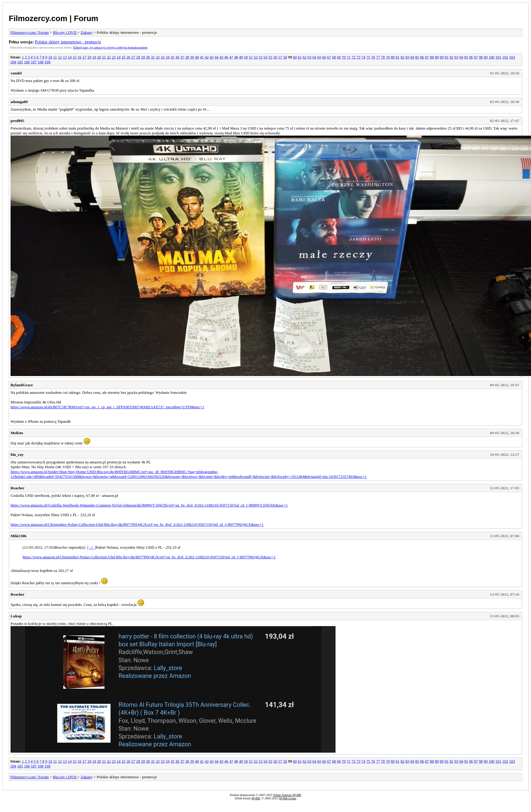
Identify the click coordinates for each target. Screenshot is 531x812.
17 (84, 57)
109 (48, 62)
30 (148, 57)
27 (133, 57)
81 (397, 57)
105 (20, 62)
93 (456, 57)
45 (221, 57)
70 (344, 57)
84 (412, 57)
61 (300, 57)
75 (368, 57)
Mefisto (17, 433)
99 (486, 57)
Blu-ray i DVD (65, 32)
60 (295, 57)
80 (393, 57)
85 (417, 57)
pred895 (17, 121)
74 (363, 57)
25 (123, 57)
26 (128, 57)
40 (197, 57)
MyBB (256, 798)
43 (212, 57)
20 (99, 57)
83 (407, 57)
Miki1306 (19, 536)
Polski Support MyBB (287, 795)
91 (447, 57)
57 (280, 57)
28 (138, 57)
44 (216, 57)
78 (383, 57)
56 (275, 57)
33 (162, 57)
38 (187, 57)
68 (334, 57)
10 (50, 57)
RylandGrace (22, 385)
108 (41, 62)
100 (492, 57)
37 (182, 57)
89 (437, 57)
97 (476, 57)
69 (339, 57)
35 (172, 57)
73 (358, 57)
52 (256, 57)
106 (27, 62)
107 (34, 62)
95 (466, 57)
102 (505, 57)
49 (241, 57)
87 (427, 57)
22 (109, 57)
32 (158, 57)
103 (512, 57)
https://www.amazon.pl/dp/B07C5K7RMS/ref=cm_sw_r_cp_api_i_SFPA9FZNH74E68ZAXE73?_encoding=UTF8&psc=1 (107, 407)
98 (481, 57)
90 (442, 57)
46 (226, 57)
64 (314, 57)
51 (251, 57)
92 (451, 57)
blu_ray (17, 455)
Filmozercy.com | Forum (53, 18)
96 (471, 57)
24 (119, 57)
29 (143, 57)
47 (231, 57)
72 (353, 57)
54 (265, 57)
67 (329, 57)
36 (177, 57)
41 (202, 57)
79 (388, 57)
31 (153, 57)
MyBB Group (287, 798)
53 (260, 57)
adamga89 (19, 102)
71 (349, 57)
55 (270, 57)
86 (422, 57)
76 (373, 57)
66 (324, 57)
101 (498, 57)
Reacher (17, 488)
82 (403, 57)
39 (192, 57)
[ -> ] (92, 547)
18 (89, 57)
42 (207, 57)
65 (319, 57)
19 (94, 57)
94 (461, 57)
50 (246, 57)
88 (432, 57)
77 (378, 57)
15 (75, 57)
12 (60, 57)
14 (70, 57)
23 (114, 57)
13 (65, 57)
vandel (16, 73)
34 (168, 57)
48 (236, 57)
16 (79, 57)
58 (285, 57)
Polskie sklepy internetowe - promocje (68, 42)
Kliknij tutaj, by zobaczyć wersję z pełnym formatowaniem (110, 47)
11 (55, 57)
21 (104, 57)
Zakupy (86, 32)
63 (309, 57)
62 (305, 57)
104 (13, 62)
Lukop (16, 616)
